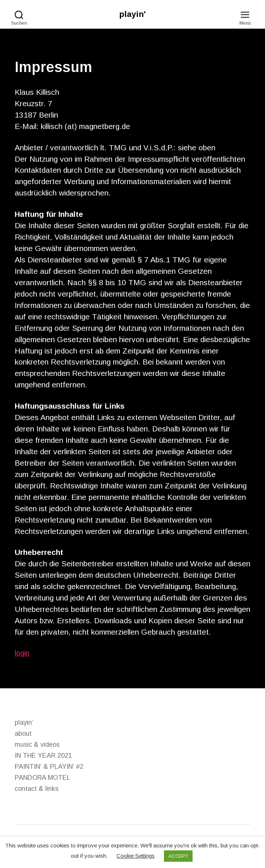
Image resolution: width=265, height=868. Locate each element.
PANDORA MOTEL (43, 778)
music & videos (37, 745)
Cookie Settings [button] (136, 856)
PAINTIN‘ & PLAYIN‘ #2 (49, 767)
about (23, 734)
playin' (132, 15)
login (22, 654)
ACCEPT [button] (178, 856)
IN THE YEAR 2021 (43, 756)
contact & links (37, 789)
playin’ (24, 723)
